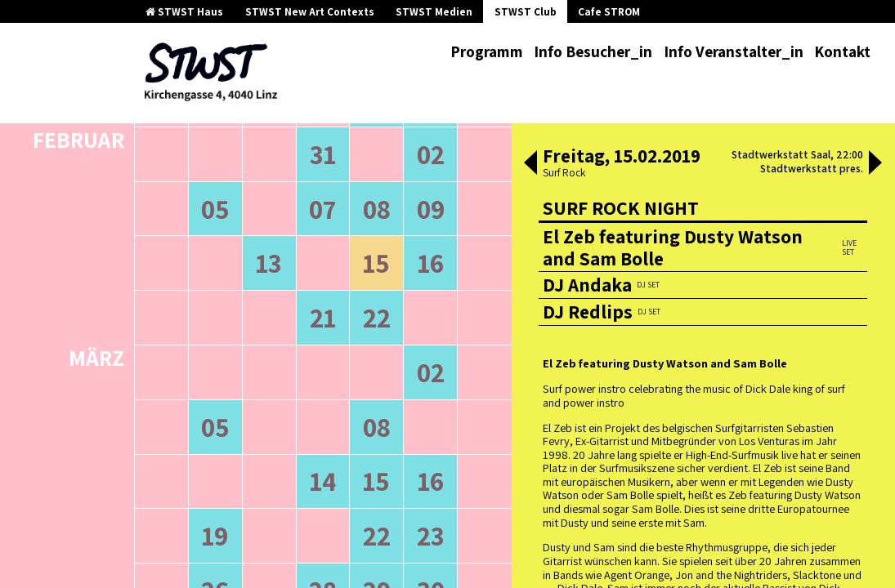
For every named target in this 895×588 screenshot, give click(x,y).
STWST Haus (184, 12)
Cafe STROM (609, 12)
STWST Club (526, 12)
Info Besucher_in (593, 51)
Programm (487, 51)
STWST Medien (434, 12)
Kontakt (842, 51)
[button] (530, 164)
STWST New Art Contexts (310, 12)
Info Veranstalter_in (734, 51)
